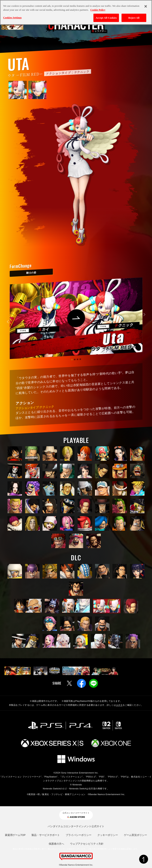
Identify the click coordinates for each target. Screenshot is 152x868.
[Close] (146, 6)
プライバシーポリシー (79, 835)
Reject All (134, 18)
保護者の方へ (56, 844)
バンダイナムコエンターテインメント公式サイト (76, 826)
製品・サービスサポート (46, 835)
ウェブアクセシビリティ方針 (87, 844)
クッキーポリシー (108, 835)
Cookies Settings (12, 18)
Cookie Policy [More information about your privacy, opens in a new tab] (98, 10)
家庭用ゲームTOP (15, 835)
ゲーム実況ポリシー (135, 835)
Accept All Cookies (106, 18)
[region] (76, 12)
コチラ (119, 705)
